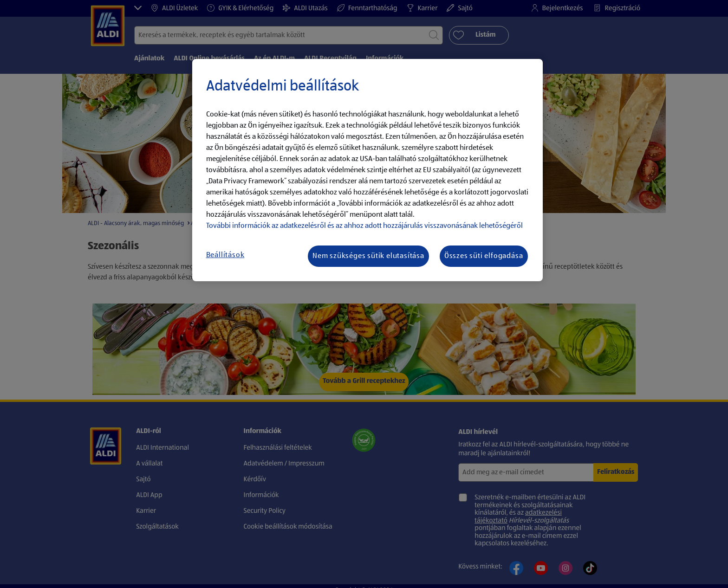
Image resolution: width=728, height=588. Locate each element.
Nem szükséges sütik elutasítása (368, 256)
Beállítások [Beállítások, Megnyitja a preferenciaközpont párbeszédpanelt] (225, 255)
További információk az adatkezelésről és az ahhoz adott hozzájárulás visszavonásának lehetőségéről (364, 226)
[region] (367, 170)
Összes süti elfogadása (484, 256)
